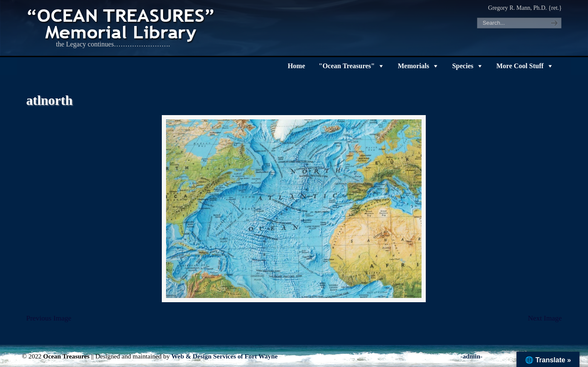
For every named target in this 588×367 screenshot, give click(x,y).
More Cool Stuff (520, 66)
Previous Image (49, 318)
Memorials (413, 66)
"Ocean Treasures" (347, 66)
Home (297, 66)
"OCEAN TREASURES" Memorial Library (122, 24)
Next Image (545, 318)
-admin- (471, 356)
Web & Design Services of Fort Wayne (224, 356)
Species (463, 66)
